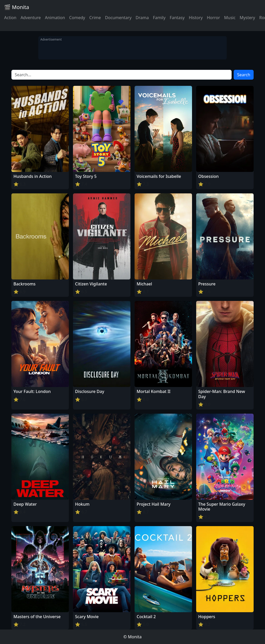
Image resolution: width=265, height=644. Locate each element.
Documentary (118, 18)
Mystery (247, 18)
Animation (55, 18)
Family (159, 18)
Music (230, 18)
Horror (213, 18)
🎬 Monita (17, 7)
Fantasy (177, 18)
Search (244, 75)
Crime (95, 18)
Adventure (31, 18)
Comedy (77, 18)
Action (10, 18)
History (196, 18)
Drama (142, 18)
